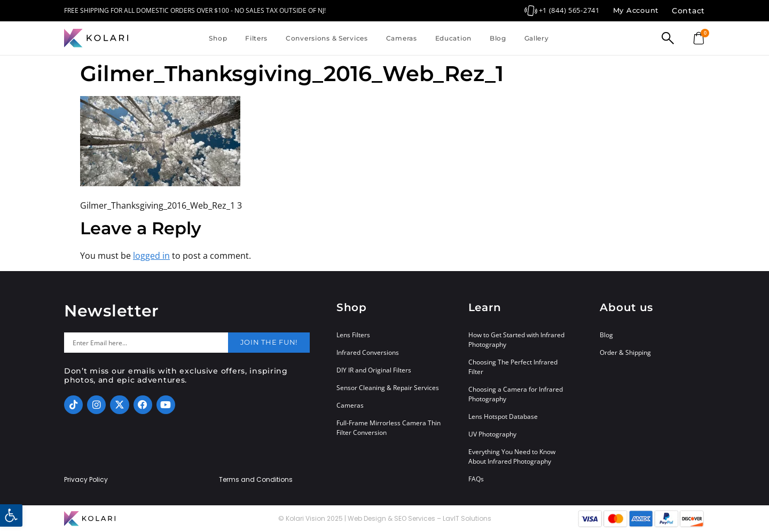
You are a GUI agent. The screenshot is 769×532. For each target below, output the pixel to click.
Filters (256, 38)
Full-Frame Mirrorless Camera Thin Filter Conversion (389, 428)
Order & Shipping (625, 352)
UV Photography (492, 434)
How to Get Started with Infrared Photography (516, 340)
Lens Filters (353, 335)
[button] (11, 515)
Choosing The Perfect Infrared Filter (513, 367)
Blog (498, 38)
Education (453, 38)
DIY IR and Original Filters (374, 370)
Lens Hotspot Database (503, 416)
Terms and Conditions (256, 480)
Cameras (402, 38)
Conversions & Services (327, 38)
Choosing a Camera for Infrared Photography (516, 394)
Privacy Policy (86, 480)
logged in (151, 256)
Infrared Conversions (368, 352)
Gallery (537, 38)
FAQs (476, 479)
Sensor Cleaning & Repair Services (388, 388)
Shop (218, 38)
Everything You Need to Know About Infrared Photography (512, 456)
